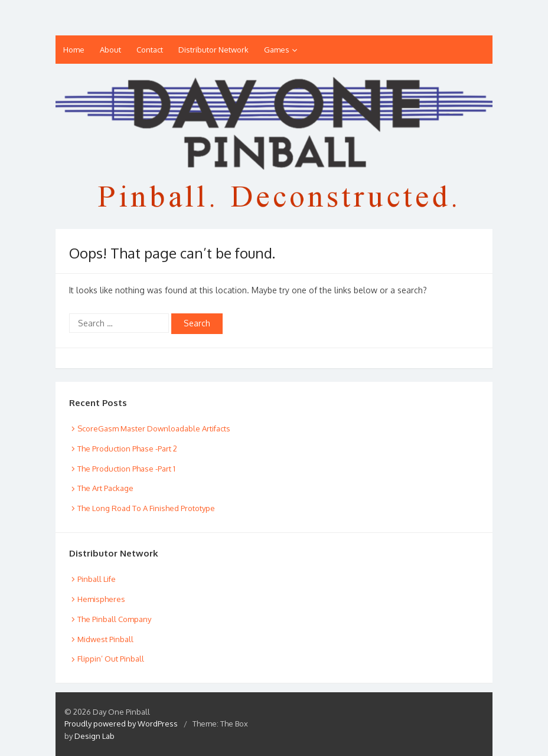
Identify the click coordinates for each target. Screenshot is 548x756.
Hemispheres (101, 599)
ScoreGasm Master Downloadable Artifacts (154, 428)
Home (74, 50)
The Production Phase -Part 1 (126, 469)
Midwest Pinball (105, 639)
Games (277, 50)
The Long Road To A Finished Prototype (146, 508)
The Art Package (105, 488)
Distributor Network (213, 50)
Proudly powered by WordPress (121, 724)
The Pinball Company (114, 619)
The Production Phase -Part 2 (127, 449)
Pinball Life (97, 579)
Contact (150, 50)
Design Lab (94, 736)
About (110, 50)
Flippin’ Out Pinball (111, 659)
